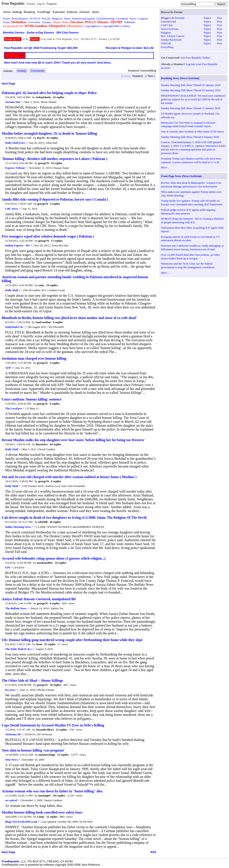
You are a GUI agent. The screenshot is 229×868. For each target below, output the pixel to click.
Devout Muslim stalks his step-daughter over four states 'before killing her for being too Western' (73, 440)
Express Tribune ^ (16, 168)
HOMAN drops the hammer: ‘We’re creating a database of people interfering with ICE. (192, 220)
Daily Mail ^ (13, 449)
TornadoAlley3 (45, 730)
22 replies (59, 97)
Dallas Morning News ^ (19, 527)
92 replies (52, 138)
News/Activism (170, 29)
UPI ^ (9, 567)
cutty (41, 285)
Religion (166, 33)
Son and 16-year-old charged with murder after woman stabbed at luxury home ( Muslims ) (69, 477)
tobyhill (43, 522)
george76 (44, 163)
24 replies (52, 285)
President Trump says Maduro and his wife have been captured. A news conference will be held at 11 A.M (191, 160)
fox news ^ (12, 690)
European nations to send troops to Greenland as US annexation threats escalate (190, 239)
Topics (207, 18)
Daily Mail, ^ (13, 290)
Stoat (39, 644)
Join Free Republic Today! (195, 58)
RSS (153, 852)
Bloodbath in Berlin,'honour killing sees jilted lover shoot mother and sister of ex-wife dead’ (69, 318)
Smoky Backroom (171, 40)
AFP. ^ (9, 368)
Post (219, 18)
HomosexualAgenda (83, 18)
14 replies (57, 163)
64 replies (56, 444)
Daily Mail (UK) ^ (16, 143)
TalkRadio (130, 22)
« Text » (150, 76)
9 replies (55, 404)
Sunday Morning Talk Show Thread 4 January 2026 (190, 137)
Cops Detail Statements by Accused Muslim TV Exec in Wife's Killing (53, 725)
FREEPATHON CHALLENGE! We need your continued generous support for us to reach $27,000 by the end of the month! (193, 99)
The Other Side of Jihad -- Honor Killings (32, 681)
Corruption (122, 18)
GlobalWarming (105, 18)
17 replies (57, 241)
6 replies (55, 204)
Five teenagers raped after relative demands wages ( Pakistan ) (48, 236)
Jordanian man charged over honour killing (34, 358)
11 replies (52, 817)
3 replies (55, 363)
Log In (41, 4)
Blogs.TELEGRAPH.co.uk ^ (22, 822)
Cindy (41, 817)
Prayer (7, 18)
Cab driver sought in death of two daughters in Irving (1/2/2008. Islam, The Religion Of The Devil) (74, 518)
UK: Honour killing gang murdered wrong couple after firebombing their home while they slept (72, 640)
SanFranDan (43, 322)
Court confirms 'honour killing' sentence (32, 399)
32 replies (61, 563)
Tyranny (47, 22)
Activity (22, 71)
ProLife (46, 18)
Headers (138, 76)
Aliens (67, 18)
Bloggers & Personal (173, 18)
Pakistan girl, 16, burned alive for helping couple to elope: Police (49, 93)
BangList (57, 18)
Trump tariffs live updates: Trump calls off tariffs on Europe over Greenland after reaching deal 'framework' (192, 203)
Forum (31, 4)
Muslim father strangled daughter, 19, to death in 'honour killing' (50, 133)
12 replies (61, 730)
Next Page (9, 84)
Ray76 (41, 138)
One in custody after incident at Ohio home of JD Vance (192, 132)
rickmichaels (43, 97)
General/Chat (168, 22)
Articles (8, 71)
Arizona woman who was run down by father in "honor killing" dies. (52, 791)
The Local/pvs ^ (15, 408)
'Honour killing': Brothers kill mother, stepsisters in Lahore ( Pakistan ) (55, 159)
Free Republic (13, 4)
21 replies (63, 755)
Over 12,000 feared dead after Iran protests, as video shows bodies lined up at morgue (190, 257)
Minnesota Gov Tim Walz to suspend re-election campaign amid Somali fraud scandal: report (188, 124)
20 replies (55, 522)
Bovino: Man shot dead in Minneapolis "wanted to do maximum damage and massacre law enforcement (191, 185)
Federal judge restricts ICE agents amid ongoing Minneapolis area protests (188, 212)
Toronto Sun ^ (14, 102)
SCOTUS (35, 18)
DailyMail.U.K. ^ (16, 327)
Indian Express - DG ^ (19, 245)
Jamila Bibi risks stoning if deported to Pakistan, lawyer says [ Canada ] (55, 199)
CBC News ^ (13, 209)
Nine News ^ (13, 760)
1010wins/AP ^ (14, 734)
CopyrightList (92, 26)
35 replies (50, 644)
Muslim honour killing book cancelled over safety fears (42, 812)
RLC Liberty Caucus (173, 36)
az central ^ (12, 800)
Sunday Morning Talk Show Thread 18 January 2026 (191, 90)
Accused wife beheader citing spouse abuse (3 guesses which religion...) (54, 558)
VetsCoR (166, 43)
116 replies (59, 795)
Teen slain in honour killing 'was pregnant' (33, 750)
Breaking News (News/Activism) (180, 78)
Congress (143, 18)
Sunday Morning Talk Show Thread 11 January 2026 (191, 108)
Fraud (6, 22)
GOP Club (167, 25)
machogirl (44, 795)
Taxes (133, 18)
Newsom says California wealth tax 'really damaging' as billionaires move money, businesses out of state (192, 247)
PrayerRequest (20, 18)
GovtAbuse (34, 22)
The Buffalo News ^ (17, 608)
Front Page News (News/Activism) (181, 176)
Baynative (42, 444)
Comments (37, 71)
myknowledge (47, 755)
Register (52, 4)
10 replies (56, 685)
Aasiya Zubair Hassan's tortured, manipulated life (39, 599)
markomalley (45, 563)
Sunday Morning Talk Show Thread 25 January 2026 (191, 85)
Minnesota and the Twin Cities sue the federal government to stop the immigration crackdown (188, 265)
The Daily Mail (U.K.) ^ (20, 649)
